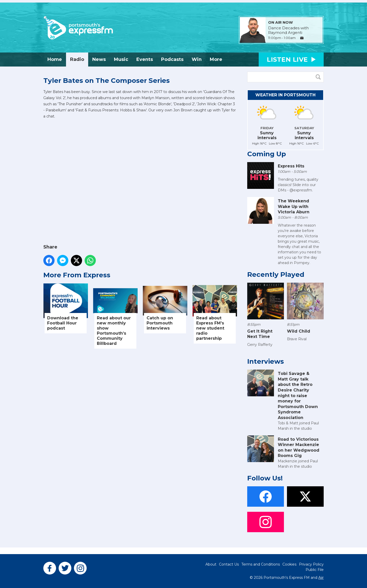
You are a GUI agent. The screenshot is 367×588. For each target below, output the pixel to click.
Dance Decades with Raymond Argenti (288, 30)
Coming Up (267, 154)
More (216, 59)
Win (197, 59)
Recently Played (276, 275)
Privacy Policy (311, 564)
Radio (77, 59)
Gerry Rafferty (260, 345)
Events (145, 59)
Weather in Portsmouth (285, 95)
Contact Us (229, 564)
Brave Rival (297, 339)
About (211, 564)
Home (55, 59)
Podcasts (172, 59)
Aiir (321, 578)
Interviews (266, 361)
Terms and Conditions (261, 564)
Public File (315, 570)
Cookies (289, 564)
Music (121, 59)
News (99, 59)
